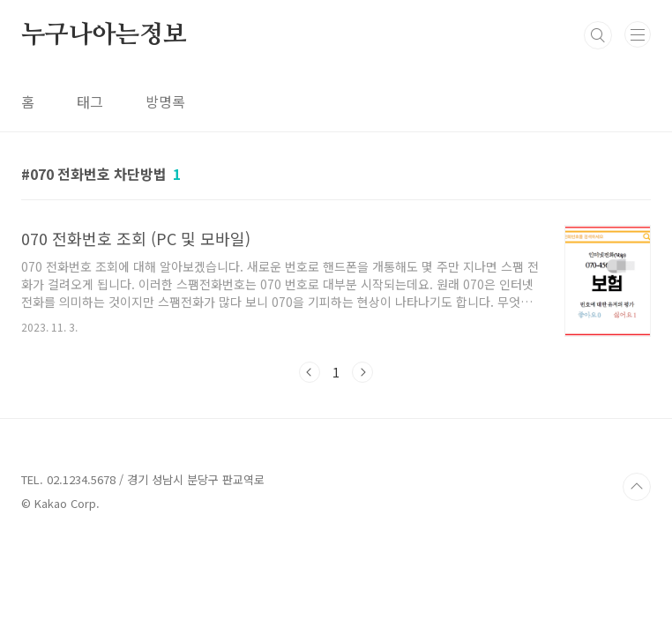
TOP (637, 487)
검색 (598, 35)
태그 (90, 101)
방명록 (165, 101)
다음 (362, 372)
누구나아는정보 (104, 35)
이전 (310, 372)
